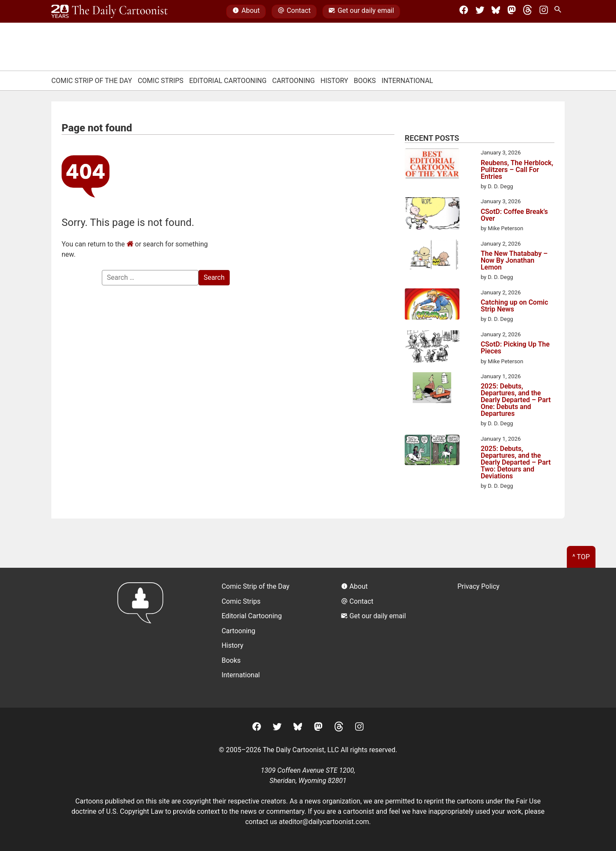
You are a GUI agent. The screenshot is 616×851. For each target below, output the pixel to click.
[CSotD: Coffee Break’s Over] (432, 215)
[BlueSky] (496, 12)
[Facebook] (464, 12)
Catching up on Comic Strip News (515, 306)
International (407, 81)
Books (365, 81)
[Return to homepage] (143, 638)
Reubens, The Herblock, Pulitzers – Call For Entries (517, 170)
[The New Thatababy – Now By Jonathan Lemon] (432, 256)
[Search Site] (560, 12)
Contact (294, 12)
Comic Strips (161, 81)
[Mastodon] (512, 12)
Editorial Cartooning (228, 81)
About (246, 12)
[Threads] (527, 12)
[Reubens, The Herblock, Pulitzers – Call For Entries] (432, 165)
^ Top (581, 557)
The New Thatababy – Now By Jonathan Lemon (514, 261)
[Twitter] (480, 12)
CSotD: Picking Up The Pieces (515, 348)
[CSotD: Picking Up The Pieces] (432, 348)
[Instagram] (544, 12)
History (334, 81)
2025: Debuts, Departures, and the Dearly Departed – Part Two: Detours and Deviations (516, 463)
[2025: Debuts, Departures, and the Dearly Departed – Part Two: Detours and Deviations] (432, 451)
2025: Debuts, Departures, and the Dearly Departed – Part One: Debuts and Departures (516, 400)
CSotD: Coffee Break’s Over (514, 215)
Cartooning (293, 81)
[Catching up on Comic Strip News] (432, 305)
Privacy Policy (478, 586)
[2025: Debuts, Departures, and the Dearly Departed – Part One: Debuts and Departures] (432, 389)
